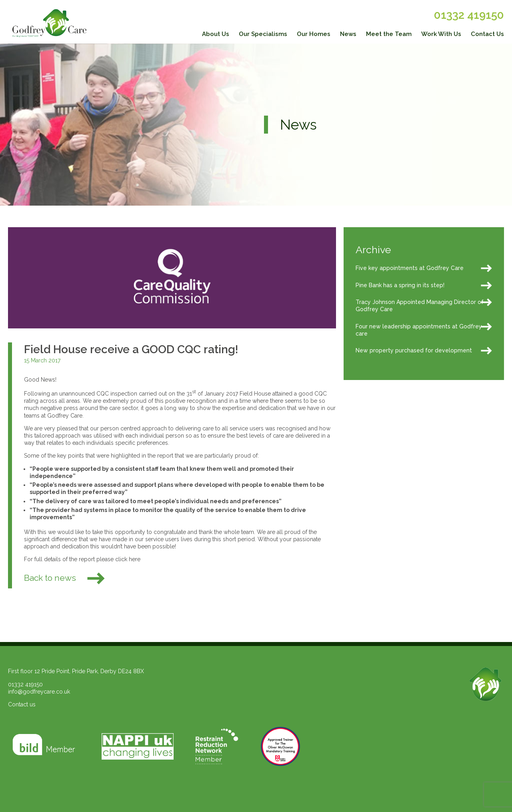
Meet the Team (389, 34)
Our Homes (314, 34)
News (348, 34)
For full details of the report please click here (82, 559)
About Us (216, 34)
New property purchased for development (414, 350)
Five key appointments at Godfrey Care (410, 268)
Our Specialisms (263, 34)
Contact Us (487, 34)
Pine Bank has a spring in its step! (400, 285)
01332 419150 (469, 15)
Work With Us (441, 34)
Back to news (65, 578)
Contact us (22, 704)
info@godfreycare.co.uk (39, 692)
